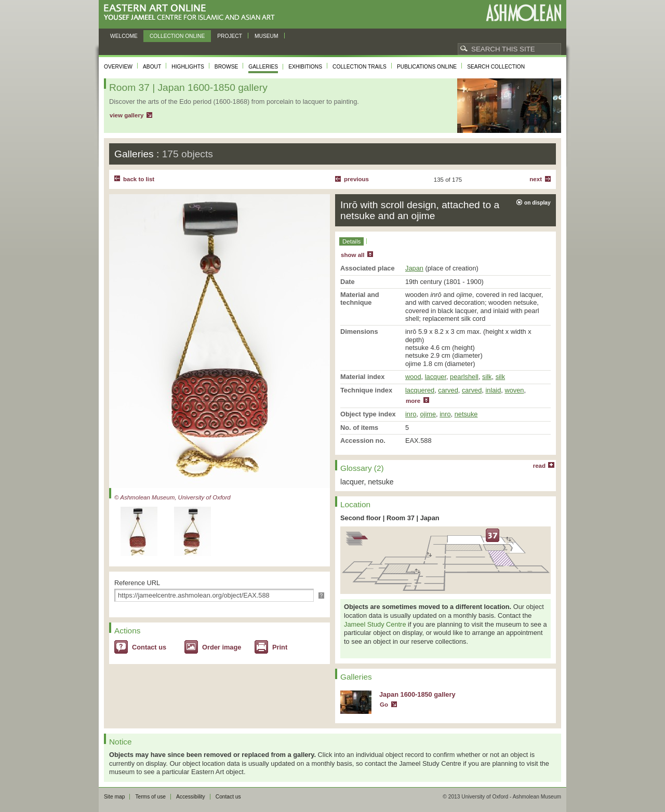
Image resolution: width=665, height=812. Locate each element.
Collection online (177, 36)
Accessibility (191, 797)
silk (487, 377)
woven (514, 390)
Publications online (427, 67)
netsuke (466, 414)
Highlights (188, 67)
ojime (428, 414)
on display (537, 203)
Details (351, 241)
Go (384, 705)
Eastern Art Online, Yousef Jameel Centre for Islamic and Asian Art (192, 13)
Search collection (496, 67)
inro (411, 414)
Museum (267, 36)
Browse (227, 67)
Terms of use (150, 797)
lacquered (420, 390)
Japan (414, 268)
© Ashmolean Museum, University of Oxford (172, 497)
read (539, 466)
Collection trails (360, 67)
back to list (139, 179)
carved (448, 390)
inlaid (493, 390)
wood (413, 377)
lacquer (436, 377)
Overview (118, 67)
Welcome (124, 36)
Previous (356, 179)
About (152, 67)
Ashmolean (523, 13)
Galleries (263, 67)
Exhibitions (305, 67)
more (413, 401)
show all (353, 255)
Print (280, 647)
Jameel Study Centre (375, 624)
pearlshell (464, 377)
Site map (114, 797)
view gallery (127, 115)
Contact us (149, 647)
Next (536, 179)
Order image (222, 647)
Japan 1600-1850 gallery (417, 694)
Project (230, 36)
